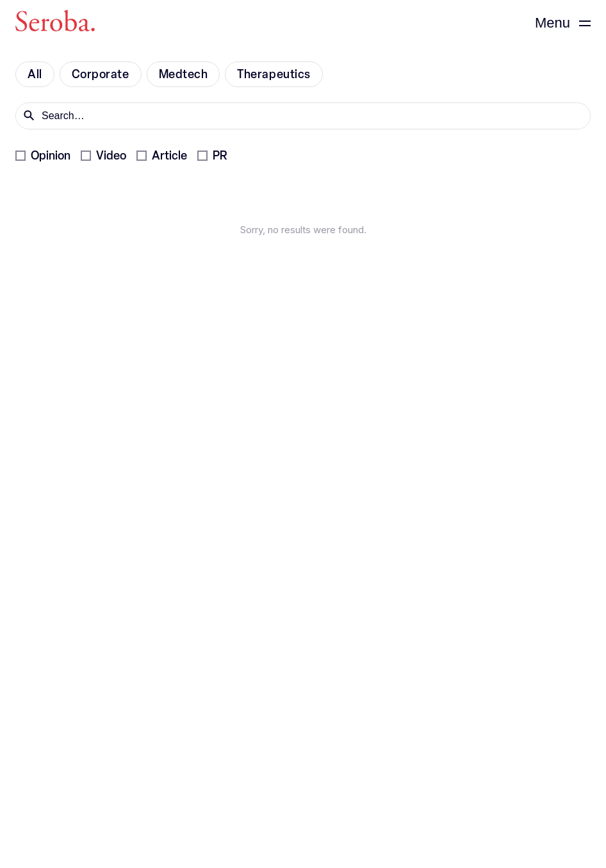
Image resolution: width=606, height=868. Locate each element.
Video (111, 156)
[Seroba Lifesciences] (55, 23)
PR (220, 156)
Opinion (51, 156)
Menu (553, 23)
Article (169, 156)
